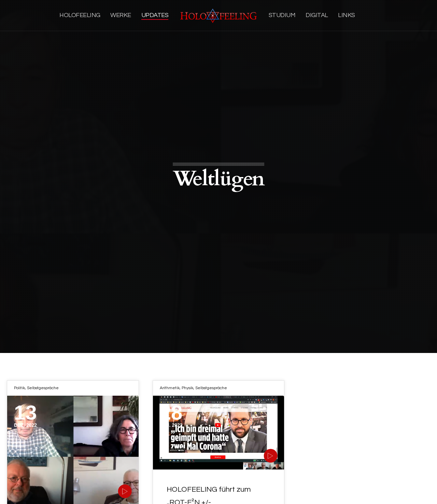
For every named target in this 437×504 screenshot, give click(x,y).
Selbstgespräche (43, 388)
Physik (187, 388)
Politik (19, 388)
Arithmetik (170, 388)
